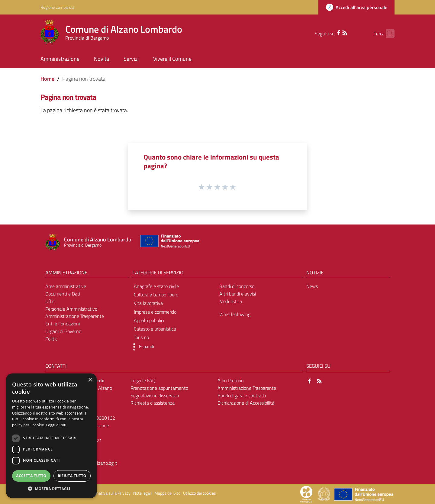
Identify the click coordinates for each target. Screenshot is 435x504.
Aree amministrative (66, 286)
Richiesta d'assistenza (153, 403)
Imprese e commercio (155, 312)
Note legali (142, 493)
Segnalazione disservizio (155, 396)
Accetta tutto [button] (31, 476)
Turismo (141, 337)
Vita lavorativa (148, 303)
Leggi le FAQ (143, 380)
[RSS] (335, 32)
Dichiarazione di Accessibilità (246, 403)
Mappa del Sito (167, 493)
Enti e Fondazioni (63, 324)
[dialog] (51, 436)
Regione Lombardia (57, 7)
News (312, 286)
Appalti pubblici (149, 320)
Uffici (50, 301)
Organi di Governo (63, 331)
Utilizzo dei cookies (200, 493)
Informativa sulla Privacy (109, 493)
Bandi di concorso (237, 286)
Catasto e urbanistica (155, 329)
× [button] (90, 380)
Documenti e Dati (63, 294)
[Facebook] (329, 32)
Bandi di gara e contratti (242, 396)
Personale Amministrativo (71, 309)
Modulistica (231, 301)
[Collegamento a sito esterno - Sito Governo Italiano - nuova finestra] (325, 494)
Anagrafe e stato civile (156, 286)
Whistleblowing (235, 314)
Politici (52, 339)
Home (47, 79)
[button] (142, 347)
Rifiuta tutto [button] (72, 476)
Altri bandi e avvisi (238, 294)
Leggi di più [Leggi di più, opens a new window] (56, 425)
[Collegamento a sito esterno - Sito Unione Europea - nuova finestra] (169, 242)
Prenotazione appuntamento (159, 388)
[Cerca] (387, 34)
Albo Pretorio (230, 380)
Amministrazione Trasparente (75, 316)
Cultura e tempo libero (156, 295)
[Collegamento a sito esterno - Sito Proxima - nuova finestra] (306, 494)
